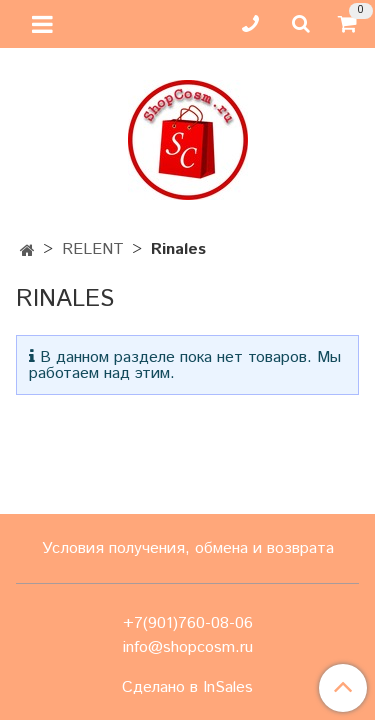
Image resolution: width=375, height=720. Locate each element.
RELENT (93, 249)
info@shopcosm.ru (188, 647)
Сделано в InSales (187, 688)
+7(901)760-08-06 (188, 623)
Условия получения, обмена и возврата (188, 548)
